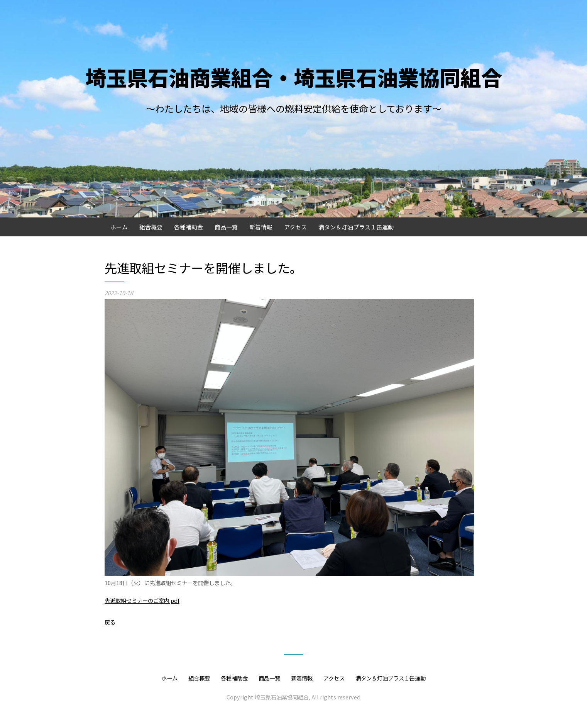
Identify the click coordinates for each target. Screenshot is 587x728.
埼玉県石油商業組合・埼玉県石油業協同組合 (294, 77)
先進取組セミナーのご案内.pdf (142, 600)
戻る (110, 622)
